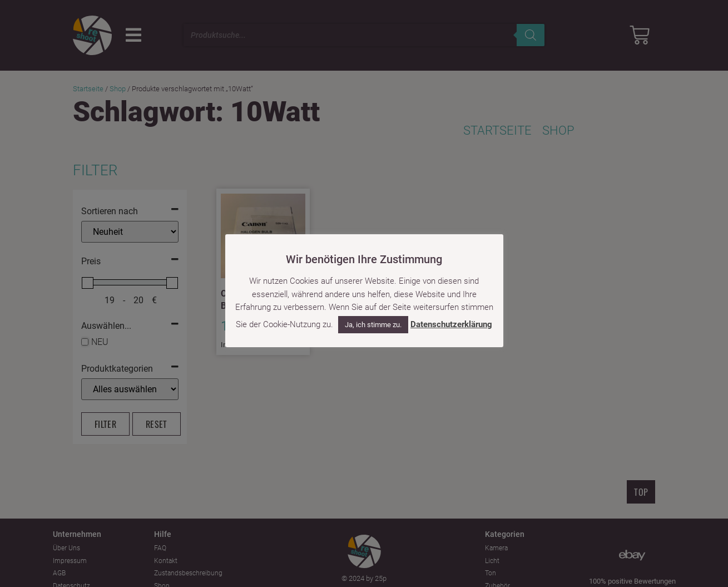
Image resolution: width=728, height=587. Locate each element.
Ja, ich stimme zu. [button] (373, 325)
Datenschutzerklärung (451, 324)
